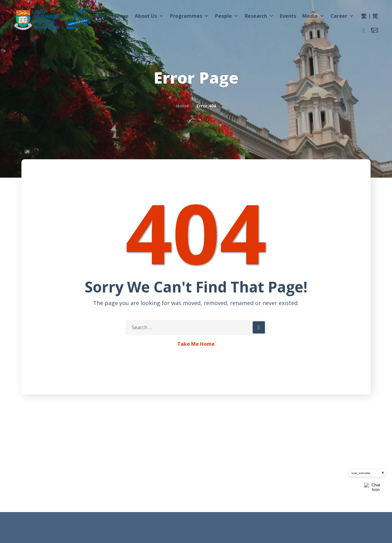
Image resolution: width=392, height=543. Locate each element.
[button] (364, 30)
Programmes (189, 16)
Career (342, 16)
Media (313, 16)
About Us (149, 16)
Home (183, 106)
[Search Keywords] (196, 327)
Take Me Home (196, 344)
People (227, 16)
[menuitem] (364, 17)
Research (259, 16)
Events (288, 16)
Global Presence (109, 16)
